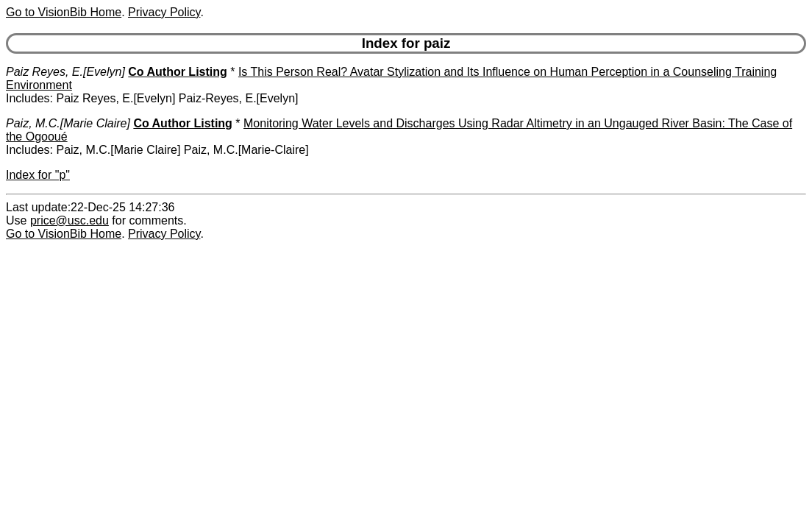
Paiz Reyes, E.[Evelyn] (65, 72)
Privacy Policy (164, 12)
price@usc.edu (70, 220)
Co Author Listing (178, 72)
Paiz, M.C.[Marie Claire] (68, 123)
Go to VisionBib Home (64, 12)
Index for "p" (38, 175)
